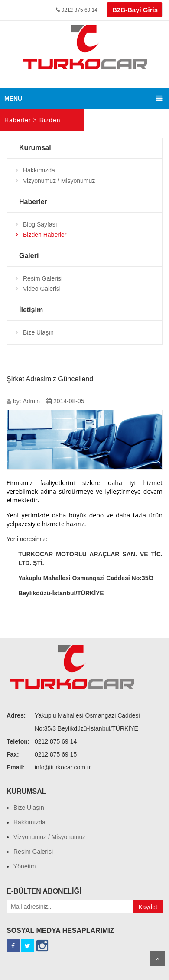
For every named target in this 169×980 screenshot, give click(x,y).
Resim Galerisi (43, 278)
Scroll (157, 959)
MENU (13, 99)
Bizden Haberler (45, 235)
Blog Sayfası (40, 224)
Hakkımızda (39, 170)
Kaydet (148, 907)
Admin (31, 401)
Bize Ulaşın (38, 332)
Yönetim (24, 866)
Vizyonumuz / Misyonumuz (59, 181)
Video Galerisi (42, 289)
